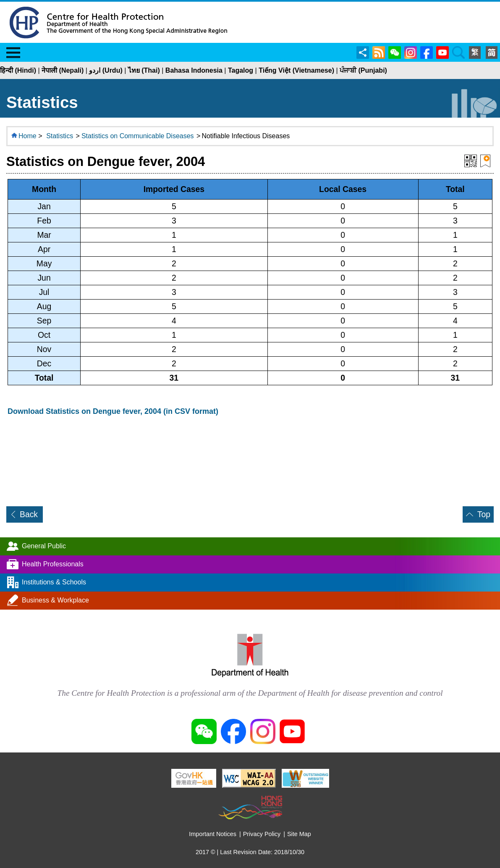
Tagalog (241, 70)
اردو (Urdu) (106, 70)
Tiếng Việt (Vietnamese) (296, 70)
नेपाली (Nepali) (63, 70)
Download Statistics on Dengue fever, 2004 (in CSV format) (113, 411)
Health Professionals (53, 564)
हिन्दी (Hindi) (18, 70)
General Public (44, 546)
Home (27, 136)
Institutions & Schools (54, 582)
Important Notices (213, 834)
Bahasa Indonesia (194, 70)
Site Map (299, 834)
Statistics (60, 136)
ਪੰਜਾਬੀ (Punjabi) (363, 70)
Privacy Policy (262, 834)
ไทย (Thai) (144, 70)
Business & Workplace (55, 600)
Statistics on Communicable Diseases (138, 136)
